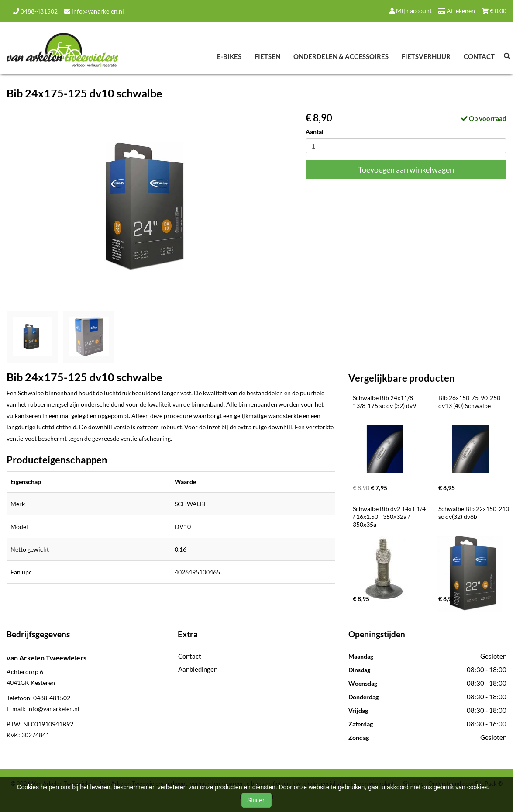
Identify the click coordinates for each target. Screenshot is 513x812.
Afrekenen (457, 11)
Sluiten (256, 800)
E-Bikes (229, 56)
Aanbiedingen (198, 669)
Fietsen (267, 56)
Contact (479, 56)
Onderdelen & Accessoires (341, 56)
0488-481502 (35, 11)
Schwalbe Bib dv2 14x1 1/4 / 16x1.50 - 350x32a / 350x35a (390, 517)
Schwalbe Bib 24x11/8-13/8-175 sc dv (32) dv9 (384, 402)
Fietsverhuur (426, 56)
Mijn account (411, 11)
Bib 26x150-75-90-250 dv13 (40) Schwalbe (470, 402)
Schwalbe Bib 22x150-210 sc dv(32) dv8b (474, 513)
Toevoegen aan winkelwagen (406, 169)
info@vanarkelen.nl (94, 11)
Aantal (315, 132)
